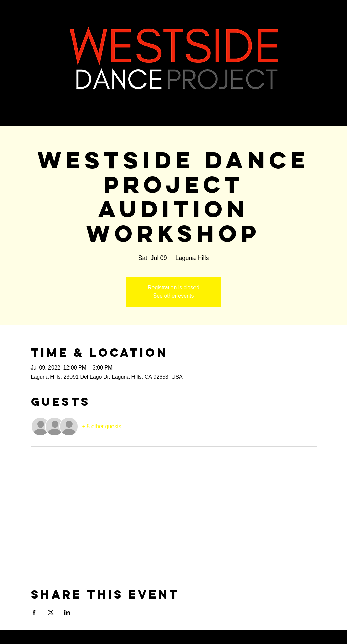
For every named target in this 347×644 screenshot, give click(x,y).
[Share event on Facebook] (34, 612)
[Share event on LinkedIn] (67, 612)
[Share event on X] (51, 612)
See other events (174, 296)
